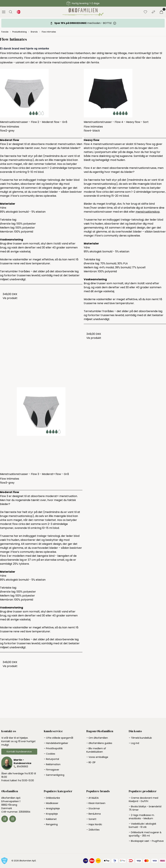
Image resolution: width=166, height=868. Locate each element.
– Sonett (91, 819)
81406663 (23, 767)
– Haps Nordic (94, 824)
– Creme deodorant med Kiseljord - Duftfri (143, 800)
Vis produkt (10, 298)
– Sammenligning (54, 775)
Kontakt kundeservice (19, 752)
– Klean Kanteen (96, 803)
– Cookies (50, 754)
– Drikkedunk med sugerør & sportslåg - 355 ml (145, 834)
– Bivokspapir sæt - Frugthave (146, 841)
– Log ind (134, 743)
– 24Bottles (93, 830)
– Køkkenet (50, 819)
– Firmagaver (52, 770)
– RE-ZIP (91, 762)
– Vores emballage (97, 757)
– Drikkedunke (52, 798)
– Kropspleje (51, 814)
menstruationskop (148, 212)
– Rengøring (51, 824)
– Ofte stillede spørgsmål (58, 738)
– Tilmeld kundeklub (140, 738)
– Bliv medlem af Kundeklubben (96, 750)
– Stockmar (93, 808)
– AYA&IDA (92, 798)
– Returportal (51, 759)
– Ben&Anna (94, 814)
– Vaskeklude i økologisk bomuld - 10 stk (142, 825)
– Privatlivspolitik (53, 748)
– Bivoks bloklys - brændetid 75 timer (145, 808)
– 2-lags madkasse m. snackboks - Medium (142, 817)
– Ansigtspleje (52, 808)
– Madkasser (51, 803)
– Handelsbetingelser (56, 743)
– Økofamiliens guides (99, 743)
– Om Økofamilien (97, 738)
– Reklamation (52, 764)
